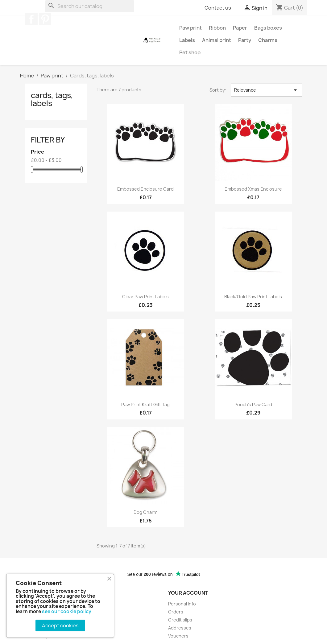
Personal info (182, 604)
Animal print (217, 40)
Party (245, 40)
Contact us (218, 8)
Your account (188, 593)
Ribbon (217, 28)
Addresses (180, 628)
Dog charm (145, 512)
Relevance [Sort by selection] (267, 90)
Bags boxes (268, 28)
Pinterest (45, 19)
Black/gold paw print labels (253, 297)
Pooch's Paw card (253, 405)
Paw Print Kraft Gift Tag (145, 405)
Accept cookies (60, 625)
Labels (187, 40)
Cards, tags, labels (52, 99)
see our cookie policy (67, 611)
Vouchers (178, 636)
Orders (176, 612)
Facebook (31, 19)
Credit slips (180, 620)
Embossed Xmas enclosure (253, 189)
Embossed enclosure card (145, 189)
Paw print (190, 28)
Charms (268, 40)
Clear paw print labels (145, 297)
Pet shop (190, 52)
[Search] (90, 6)
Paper (240, 28)
